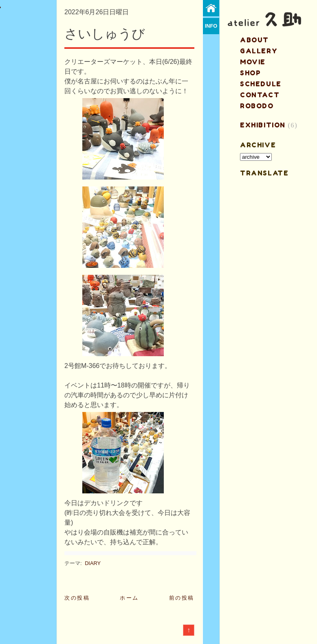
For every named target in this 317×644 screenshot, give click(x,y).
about (254, 40)
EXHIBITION (263, 125)
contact (260, 95)
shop (250, 73)
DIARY (93, 563)
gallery (259, 51)
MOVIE (253, 62)
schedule (261, 84)
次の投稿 (77, 598)
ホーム (129, 598)
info (211, 26)
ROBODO (257, 106)
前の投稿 (182, 598)
